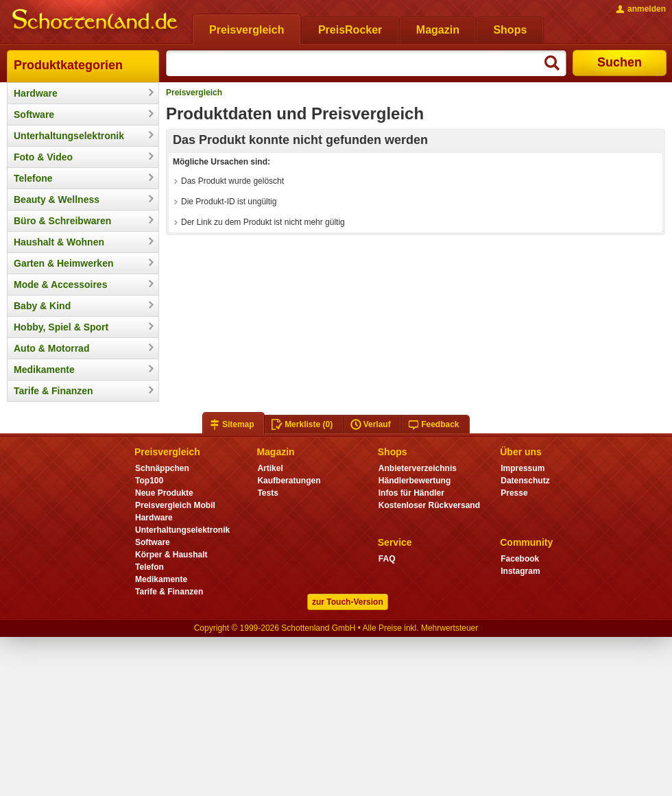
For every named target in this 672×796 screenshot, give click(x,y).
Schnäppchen (162, 468)
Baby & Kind (42, 306)
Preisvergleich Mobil (175, 505)
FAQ (387, 559)
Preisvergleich (194, 93)
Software (34, 114)
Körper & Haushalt (171, 555)
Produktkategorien (68, 65)
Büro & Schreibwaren (62, 221)
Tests (268, 493)
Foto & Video (43, 157)
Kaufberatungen (289, 481)
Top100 (149, 481)
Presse (514, 493)
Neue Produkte (164, 493)
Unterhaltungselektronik (69, 136)
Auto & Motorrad (51, 348)
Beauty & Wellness (57, 200)
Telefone (33, 178)
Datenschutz (525, 481)
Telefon (149, 567)
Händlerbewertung (415, 481)
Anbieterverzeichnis (418, 468)
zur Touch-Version (348, 602)
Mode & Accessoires (60, 285)
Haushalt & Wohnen (59, 242)
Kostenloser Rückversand (429, 505)
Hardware (36, 93)
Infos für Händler (411, 493)
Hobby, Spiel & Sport (61, 327)
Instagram (520, 571)
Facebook (520, 559)
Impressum (523, 468)
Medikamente (44, 370)
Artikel (270, 468)
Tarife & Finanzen (53, 391)
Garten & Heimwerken (64, 263)
